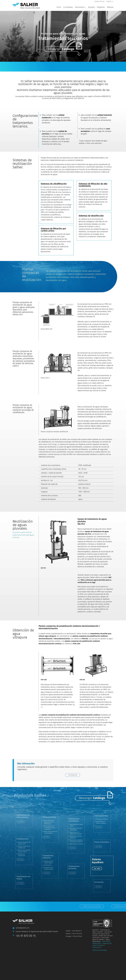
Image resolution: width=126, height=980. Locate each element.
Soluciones (79, 7)
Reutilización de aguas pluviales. (23, 527)
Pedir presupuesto (75, 68)
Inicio (59, 7)
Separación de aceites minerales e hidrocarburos (102, 948)
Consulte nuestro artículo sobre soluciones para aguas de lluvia (23, 537)
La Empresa (68, 7)
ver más (48, 836)
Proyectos (101, 7)
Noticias (110, 7)
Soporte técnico (99, 2)
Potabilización (97, 946)
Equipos (91, 7)
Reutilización (106, 944)
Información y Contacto (110, 68)
